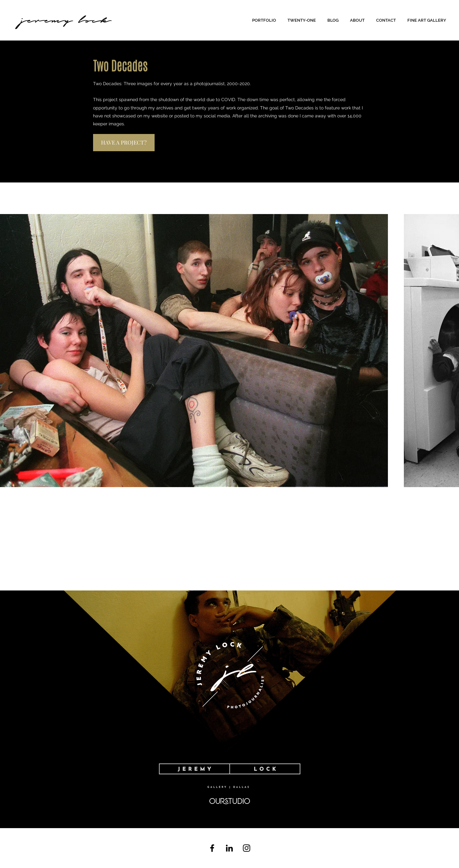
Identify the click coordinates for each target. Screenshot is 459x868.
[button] (265, 20)
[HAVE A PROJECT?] (124, 143)
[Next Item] (451, 351)
